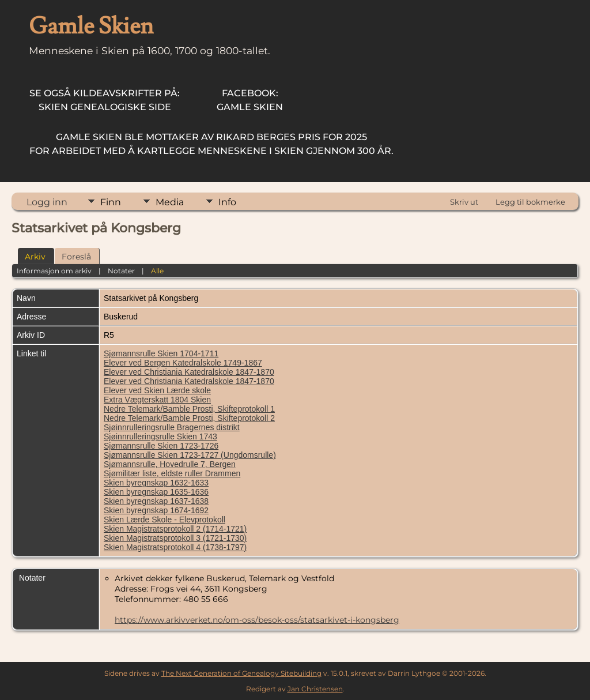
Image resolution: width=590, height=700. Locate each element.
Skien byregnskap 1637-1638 (156, 501)
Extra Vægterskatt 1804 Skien (157, 400)
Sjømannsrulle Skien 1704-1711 (161, 353)
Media (170, 202)
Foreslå (76, 257)
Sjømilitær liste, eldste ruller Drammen (172, 473)
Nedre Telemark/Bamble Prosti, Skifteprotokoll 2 (189, 418)
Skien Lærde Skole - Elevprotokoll (164, 520)
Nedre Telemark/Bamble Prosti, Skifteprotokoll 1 (189, 409)
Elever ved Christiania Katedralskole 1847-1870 (189, 372)
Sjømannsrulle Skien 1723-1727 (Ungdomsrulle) (190, 455)
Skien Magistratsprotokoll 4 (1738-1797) (175, 547)
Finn (111, 202)
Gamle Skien (250, 100)
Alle (157, 271)
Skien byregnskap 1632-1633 (156, 483)
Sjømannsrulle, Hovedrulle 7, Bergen (170, 464)
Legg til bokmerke (530, 202)
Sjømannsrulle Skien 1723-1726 (161, 446)
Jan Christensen (315, 689)
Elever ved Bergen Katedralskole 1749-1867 (183, 363)
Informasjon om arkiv (54, 271)
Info (227, 202)
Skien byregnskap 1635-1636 (156, 492)
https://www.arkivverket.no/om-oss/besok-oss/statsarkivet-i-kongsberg (257, 620)
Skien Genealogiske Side (105, 100)
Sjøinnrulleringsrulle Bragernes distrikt (172, 427)
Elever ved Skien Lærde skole (157, 390)
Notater (121, 271)
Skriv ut (464, 202)
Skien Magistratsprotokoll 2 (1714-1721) (175, 529)
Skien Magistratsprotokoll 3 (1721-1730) (175, 538)
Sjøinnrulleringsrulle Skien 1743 (160, 436)
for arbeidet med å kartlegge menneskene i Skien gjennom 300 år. (211, 144)
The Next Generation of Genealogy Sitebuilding (241, 673)
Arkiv (35, 257)
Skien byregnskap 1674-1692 (156, 510)
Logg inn (47, 202)
